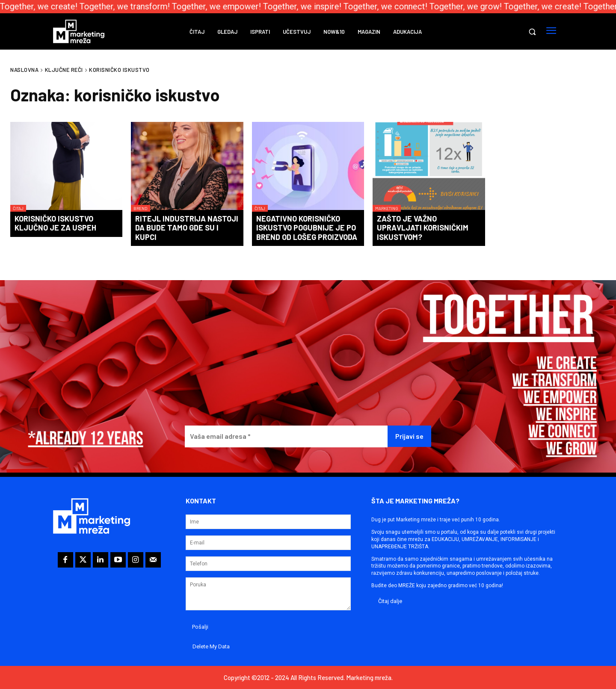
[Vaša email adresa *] (286, 436)
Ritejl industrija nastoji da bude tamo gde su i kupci (187, 228)
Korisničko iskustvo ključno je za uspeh (55, 223)
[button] (532, 32)
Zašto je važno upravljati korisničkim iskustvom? (423, 228)
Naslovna (24, 70)
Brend (141, 208)
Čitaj (18, 208)
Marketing (387, 208)
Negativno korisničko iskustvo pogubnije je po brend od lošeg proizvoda (307, 228)
